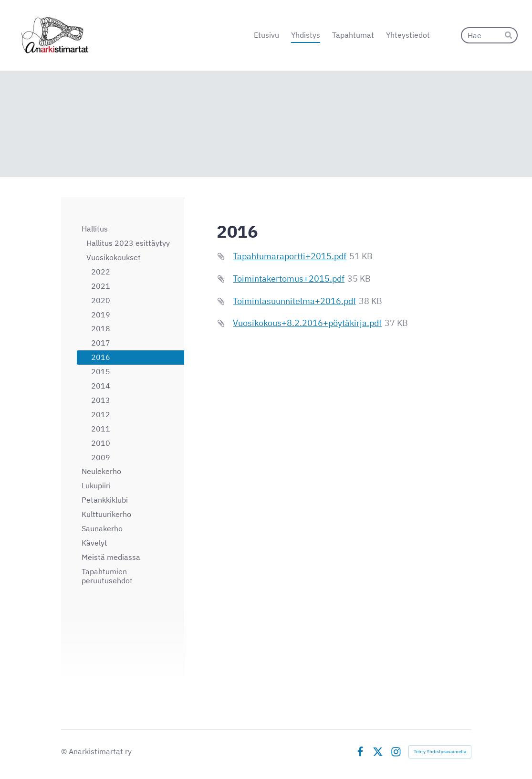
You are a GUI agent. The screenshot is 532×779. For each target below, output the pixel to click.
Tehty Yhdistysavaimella (440, 752)
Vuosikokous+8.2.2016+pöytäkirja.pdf (307, 323)
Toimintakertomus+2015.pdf (289, 279)
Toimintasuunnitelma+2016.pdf (294, 301)
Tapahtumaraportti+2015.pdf (290, 256)
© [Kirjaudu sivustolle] (65, 751)
